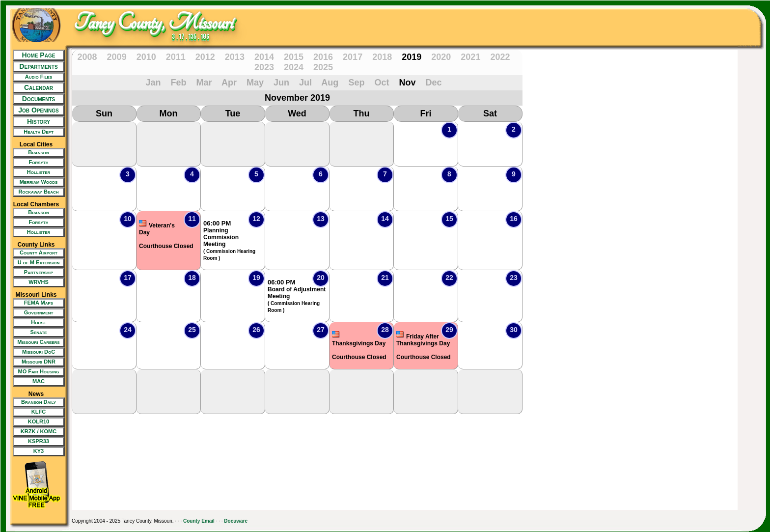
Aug (330, 83)
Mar (204, 83)
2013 (235, 57)
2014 (264, 57)
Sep (356, 83)
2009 (117, 57)
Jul (305, 83)
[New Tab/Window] (36, 77)
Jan (153, 83)
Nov (407, 83)
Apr (229, 83)
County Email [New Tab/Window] (199, 521)
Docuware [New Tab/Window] (236, 521)
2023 (264, 67)
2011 (176, 57)
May (255, 83)
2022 (500, 57)
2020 (441, 57)
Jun (281, 83)
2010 (146, 57)
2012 (205, 57)
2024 (294, 67)
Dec (433, 83)
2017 (353, 57)
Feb (179, 83)
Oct (382, 83)
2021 (470, 57)
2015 (294, 57)
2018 (382, 57)
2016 (323, 57)
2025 (323, 67)
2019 (412, 57)
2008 (87, 57)
